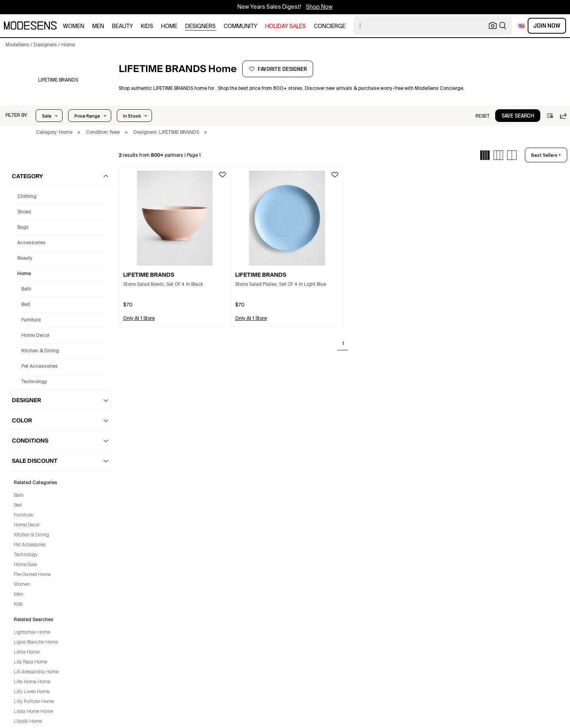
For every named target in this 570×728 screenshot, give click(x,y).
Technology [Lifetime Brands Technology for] (34, 382)
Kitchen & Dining (31, 535)
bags (23, 228)
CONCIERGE (330, 27)
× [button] (79, 133)
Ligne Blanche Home (36, 642)
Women (22, 585)
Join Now (547, 26)
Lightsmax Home (32, 633)
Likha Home (27, 652)
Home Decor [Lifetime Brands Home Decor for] (35, 336)
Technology (26, 555)
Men (19, 595)
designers (200, 27)
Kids (18, 604)
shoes (24, 212)
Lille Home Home (32, 682)
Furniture (23, 515)
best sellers (544, 155)
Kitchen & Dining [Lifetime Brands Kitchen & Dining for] (40, 351)
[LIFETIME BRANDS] (58, 80)
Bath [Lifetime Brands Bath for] (26, 289)
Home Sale (25, 565)
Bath (19, 496)
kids (147, 27)
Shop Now (319, 7)
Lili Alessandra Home (36, 672)
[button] (17, 116)
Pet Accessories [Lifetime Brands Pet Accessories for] (40, 367)
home (169, 27)
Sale (47, 116)
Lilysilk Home (28, 722)
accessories (31, 243)
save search (518, 116)
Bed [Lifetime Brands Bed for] (26, 305)
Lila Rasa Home (30, 662)
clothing (27, 197)
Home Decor (27, 525)
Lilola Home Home (33, 712)
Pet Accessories (30, 545)
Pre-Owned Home (32, 575)
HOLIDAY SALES (286, 27)
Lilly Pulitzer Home (34, 702)
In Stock (132, 116)
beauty (123, 27)
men (98, 27)
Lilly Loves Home (32, 692)
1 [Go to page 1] (343, 344)
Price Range (87, 116)
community (240, 27)
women (74, 27)
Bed (18, 506)
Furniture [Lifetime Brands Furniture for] (31, 320)
